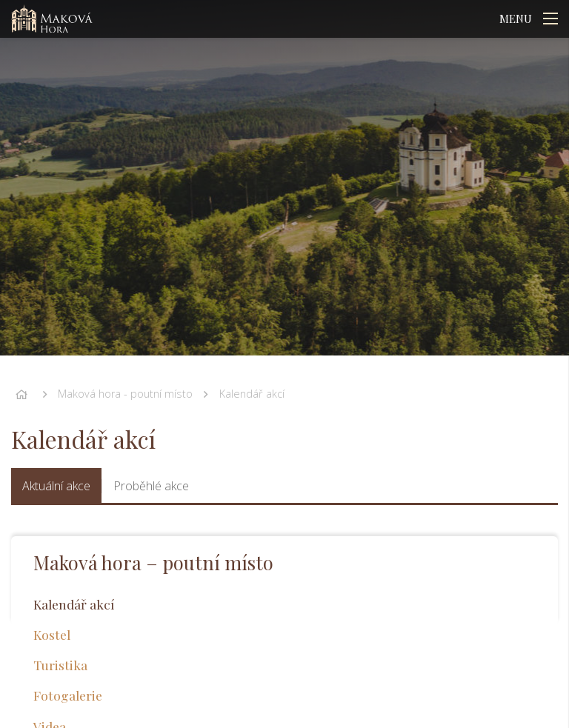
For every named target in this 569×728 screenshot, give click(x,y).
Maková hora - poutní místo (125, 394)
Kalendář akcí (252, 394)
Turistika (60, 665)
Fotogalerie (68, 695)
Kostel (52, 634)
